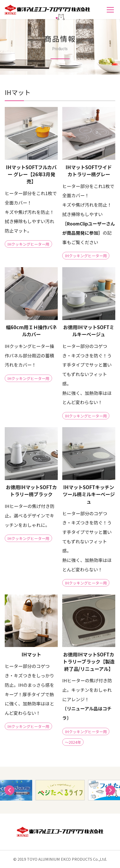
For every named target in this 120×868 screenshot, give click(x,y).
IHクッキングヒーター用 (28, 244)
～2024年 (73, 742)
